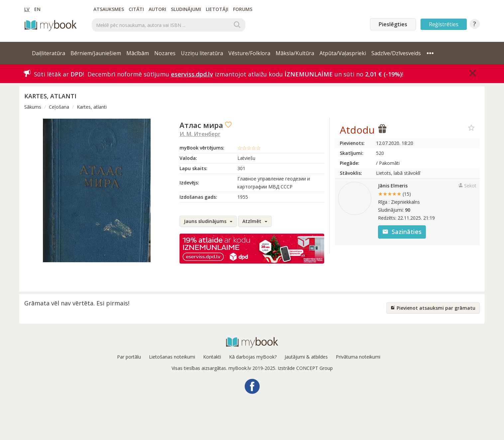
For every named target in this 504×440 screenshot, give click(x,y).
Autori (157, 9)
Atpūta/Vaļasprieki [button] (343, 53)
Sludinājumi (186, 9)
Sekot (467, 186)
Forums (243, 9)
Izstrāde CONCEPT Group (305, 368)
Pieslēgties (393, 24)
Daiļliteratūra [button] (49, 53)
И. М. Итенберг (200, 134)
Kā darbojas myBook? (253, 357)
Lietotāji (217, 9)
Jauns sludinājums (208, 221)
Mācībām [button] (138, 53)
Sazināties (402, 232)
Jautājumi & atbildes (306, 357)
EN (37, 9)
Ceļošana (59, 107)
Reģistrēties (444, 24)
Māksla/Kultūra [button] (295, 53)
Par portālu (129, 357)
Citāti (136, 9)
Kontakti (212, 357)
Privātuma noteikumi (358, 357)
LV (27, 9)
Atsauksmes (109, 9)
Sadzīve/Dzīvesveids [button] (396, 53)
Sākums (33, 107)
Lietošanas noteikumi (172, 357)
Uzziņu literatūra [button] (202, 53)
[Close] (473, 73)
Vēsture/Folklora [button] (249, 53)
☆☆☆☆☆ (249, 148)
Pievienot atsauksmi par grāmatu (433, 308)
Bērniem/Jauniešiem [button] (96, 53)
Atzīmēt (255, 221)
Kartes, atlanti (92, 107)
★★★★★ (394, 194)
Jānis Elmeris (393, 186)
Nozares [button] (165, 53)
